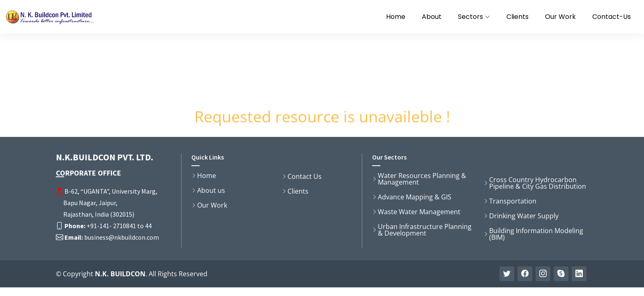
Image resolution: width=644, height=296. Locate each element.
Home (396, 17)
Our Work (560, 17)
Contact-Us (612, 17)
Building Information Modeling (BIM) (536, 234)
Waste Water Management (419, 212)
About (432, 17)
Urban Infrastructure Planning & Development (425, 230)
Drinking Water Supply (524, 216)
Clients (517, 17)
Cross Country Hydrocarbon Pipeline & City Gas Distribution (538, 183)
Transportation (513, 201)
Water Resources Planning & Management (422, 179)
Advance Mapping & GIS (415, 197)
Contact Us (305, 176)
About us (211, 190)
